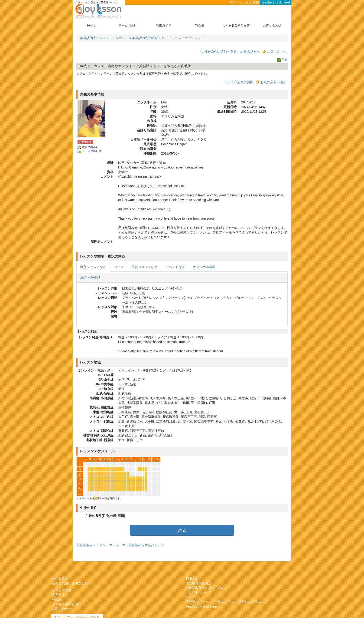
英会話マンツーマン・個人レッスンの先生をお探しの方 (226, 602)
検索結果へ (252, 52)
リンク (190, 597)
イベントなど (175, 267)
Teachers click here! (276, 2)
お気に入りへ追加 (273, 82)
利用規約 (192, 578)
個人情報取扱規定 (198, 583)
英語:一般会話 (90, 278)
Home (91, 25)
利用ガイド (164, 25)
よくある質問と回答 (236, 25)
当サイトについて (198, 592)
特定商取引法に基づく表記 (205, 588)
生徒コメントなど (145, 267)
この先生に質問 (242, 82)
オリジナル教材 (204, 267)
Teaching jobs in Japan (202, 606)
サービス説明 (127, 25)
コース (119, 267)
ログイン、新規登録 (244, 2)
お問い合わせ (272, 25)
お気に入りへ (277, 52)
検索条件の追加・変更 (221, 52)
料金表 (200, 25)
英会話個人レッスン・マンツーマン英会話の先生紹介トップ (124, 38)
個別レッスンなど (93, 267)
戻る (285, 60)
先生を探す (60, 578)
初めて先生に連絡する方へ (71, 583)
